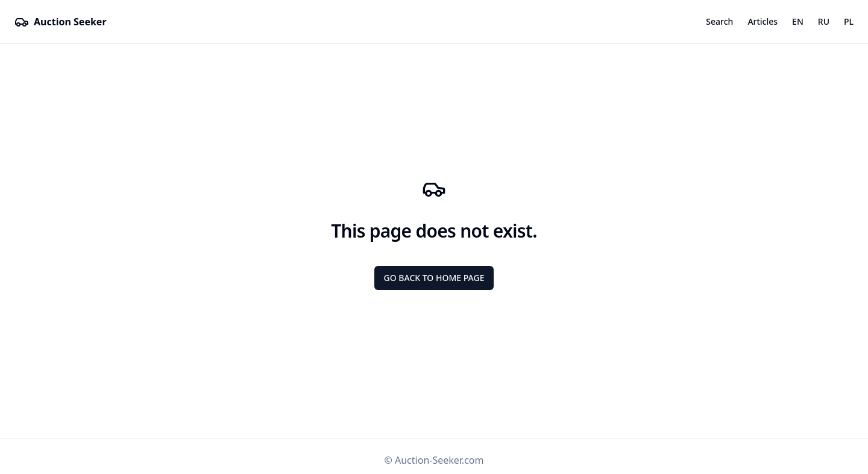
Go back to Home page (434, 278)
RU (824, 21)
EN (798, 21)
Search (719, 21)
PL (849, 21)
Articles (763, 21)
